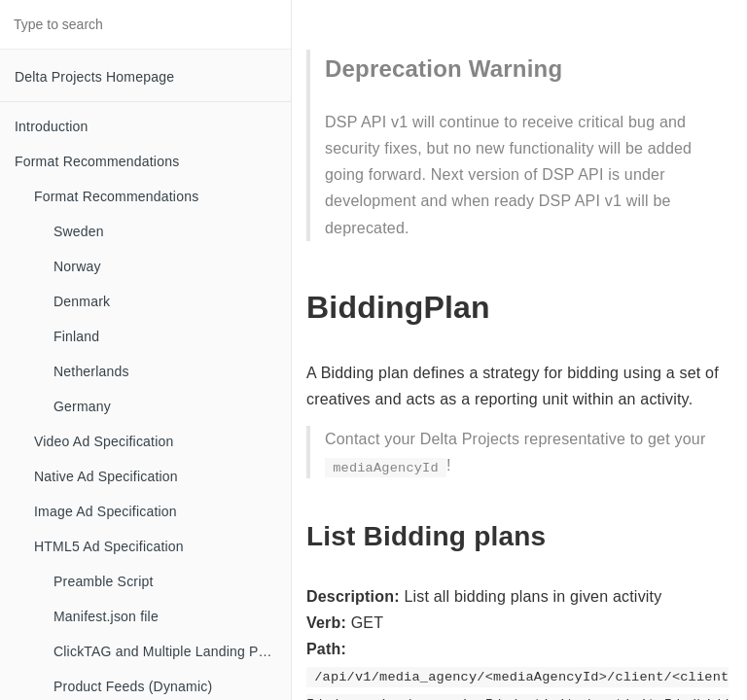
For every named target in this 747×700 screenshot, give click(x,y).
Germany (82, 406)
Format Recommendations (97, 161)
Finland (76, 336)
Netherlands (91, 371)
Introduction (52, 126)
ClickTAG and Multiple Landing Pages (171, 651)
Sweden (79, 231)
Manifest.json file (106, 616)
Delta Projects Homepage (94, 77)
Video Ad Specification (104, 441)
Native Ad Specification (106, 476)
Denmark (82, 301)
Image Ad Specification (106, 511)
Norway (77, 266)
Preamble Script (104, 581)
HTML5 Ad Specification (109, 546)
